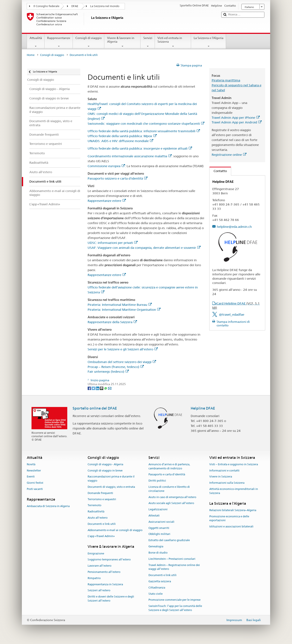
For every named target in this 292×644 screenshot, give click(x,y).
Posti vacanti (35, 489)
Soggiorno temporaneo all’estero (109, 560)
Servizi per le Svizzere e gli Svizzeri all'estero (123, 349)
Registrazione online (229, 155)
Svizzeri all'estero (99, 591)
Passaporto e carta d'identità (167, 475)
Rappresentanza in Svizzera (105, 584)
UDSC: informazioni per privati (113, 243)
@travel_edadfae (232, 314)
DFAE (75, 6)
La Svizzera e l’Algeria (209, 42)
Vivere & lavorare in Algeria (122, 42)
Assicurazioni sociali (161, 522)
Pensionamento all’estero (104, 572)
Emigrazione (96, 553)
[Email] (110, 388)
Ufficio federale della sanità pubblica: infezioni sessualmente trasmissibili (144, 131)
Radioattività (96, 511)
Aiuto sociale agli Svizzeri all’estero (171, 503)
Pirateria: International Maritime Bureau (120, 305)
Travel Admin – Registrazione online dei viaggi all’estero (174, 567)
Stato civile (156, 594)
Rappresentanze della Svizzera (112, 322)
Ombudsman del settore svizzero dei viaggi (122, 362)
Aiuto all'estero (98, 518)
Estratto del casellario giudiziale (169, 540)
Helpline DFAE (203, 408)
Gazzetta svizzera (160, 581)
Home (31, 55)
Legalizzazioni (158, 509)
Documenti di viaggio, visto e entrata (111, 487)
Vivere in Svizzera (221, 477)
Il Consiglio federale (46, 6)
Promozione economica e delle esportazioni (229, 518)
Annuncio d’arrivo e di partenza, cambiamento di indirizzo (169, 466)
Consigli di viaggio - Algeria (105, 464)
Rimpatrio (94, 578)
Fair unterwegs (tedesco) (108, 372)
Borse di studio (158, 553)
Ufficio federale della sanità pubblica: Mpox (122, 136)
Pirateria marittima (226, 80)
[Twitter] (94, 388)
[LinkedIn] (98, 388)
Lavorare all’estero (100, 566)
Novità (31, 464)
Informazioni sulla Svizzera (227, 483)
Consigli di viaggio (89, 42)
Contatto (218, 171)
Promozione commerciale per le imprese (174, 600)
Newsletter (34, 471)
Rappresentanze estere (107, 201)
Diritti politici (157, 481)
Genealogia (156, 546)
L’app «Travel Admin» (101, 536)
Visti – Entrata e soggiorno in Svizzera (234, 464)
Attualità (36, 42)
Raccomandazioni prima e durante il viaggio (111, 479)
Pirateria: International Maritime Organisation (124, 310)
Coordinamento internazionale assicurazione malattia (130, 156)
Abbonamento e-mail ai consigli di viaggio (115, 530)
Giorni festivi (35, 483)
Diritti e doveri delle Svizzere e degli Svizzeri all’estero (111, 599)
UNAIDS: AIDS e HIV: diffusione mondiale (120, 141)
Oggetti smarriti (159, 528)
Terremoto (94, 505)
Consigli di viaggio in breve (105, 471)
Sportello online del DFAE (95, 408)
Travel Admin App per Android (237, 122)
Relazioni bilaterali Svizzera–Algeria (233, 510)
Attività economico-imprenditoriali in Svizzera (234, 491)
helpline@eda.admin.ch (234, 227)
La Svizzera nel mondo (105, 6)
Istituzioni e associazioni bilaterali (231, 527)
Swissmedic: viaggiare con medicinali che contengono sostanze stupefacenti (146, 124)
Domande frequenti (100, 493)
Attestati (154, 516)
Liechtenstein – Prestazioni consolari (172, 559)
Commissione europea (106, 166)
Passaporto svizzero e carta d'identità (118, 178)
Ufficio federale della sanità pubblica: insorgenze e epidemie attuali (140, 148)
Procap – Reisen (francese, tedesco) (116, 367)
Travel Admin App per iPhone (236, 118)
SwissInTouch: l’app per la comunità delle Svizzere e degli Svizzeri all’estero (175, 608)
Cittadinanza (157, 588)
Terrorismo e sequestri (102, 499)
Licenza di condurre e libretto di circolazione (169, 489)
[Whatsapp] (106, 388)
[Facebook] (90, 388)
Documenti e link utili (102, 524)
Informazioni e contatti (224, 471)
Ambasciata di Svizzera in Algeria (48, 506)
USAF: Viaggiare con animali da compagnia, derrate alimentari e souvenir (144, 248)
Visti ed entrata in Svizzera (173, 42)
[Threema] (102, 388)
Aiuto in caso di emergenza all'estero (172, 497)
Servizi (148, 42)
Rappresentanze (59, 42)
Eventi (31, 477)
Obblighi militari (159, 534)
